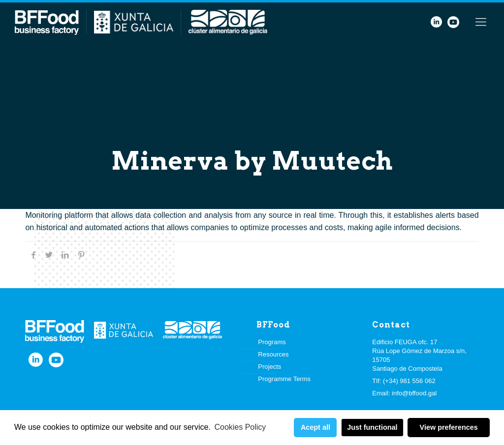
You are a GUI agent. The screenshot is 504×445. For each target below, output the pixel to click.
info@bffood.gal (414, 393)
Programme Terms (284, 379)
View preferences (449, 427)
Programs (272, 342)
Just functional (372, 427)
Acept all (315, 427)
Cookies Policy (240, 427)
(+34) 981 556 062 (409, 381)
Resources (273, 354)
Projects (269, 367)
